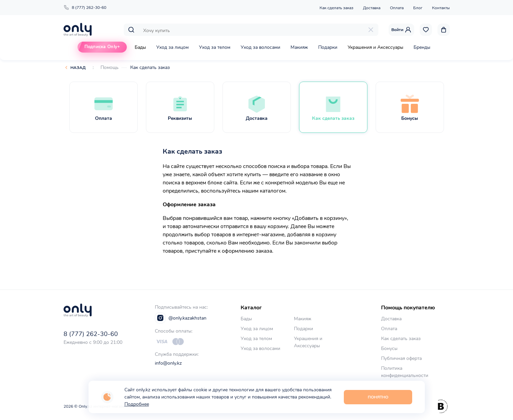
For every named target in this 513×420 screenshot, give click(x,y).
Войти (401, 30)
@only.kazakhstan (181, 318)
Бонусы (389, 348)
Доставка (372, 8)
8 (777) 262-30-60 (85, 8)
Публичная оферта (401, 358)
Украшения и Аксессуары (375, 47)
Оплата (397, 8)
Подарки (328, 47)
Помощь (110, 67)
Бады (140, 47)
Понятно (378, 397)
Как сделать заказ (336, 8)
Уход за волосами (260, 47)
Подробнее (137, 404)
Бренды (422, 47)
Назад (78, 68)
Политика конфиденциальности (405, 372)
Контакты (441, 8)
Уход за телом (215, 47)
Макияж (299, 47)
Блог (418, 8)
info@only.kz (168, 363)
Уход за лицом (172, 47)
